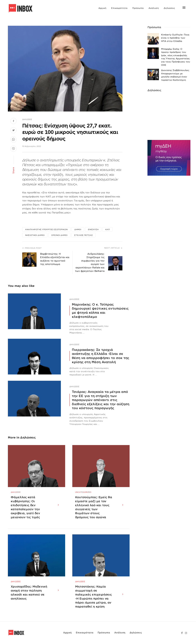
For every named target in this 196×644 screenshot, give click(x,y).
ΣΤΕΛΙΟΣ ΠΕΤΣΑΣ (83, 235)
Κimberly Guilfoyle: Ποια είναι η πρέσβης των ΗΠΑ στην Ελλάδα (175, 38)
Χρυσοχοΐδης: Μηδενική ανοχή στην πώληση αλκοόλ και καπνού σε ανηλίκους (29, 593)
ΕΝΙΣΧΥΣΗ (93, 229)
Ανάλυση (154, 8)
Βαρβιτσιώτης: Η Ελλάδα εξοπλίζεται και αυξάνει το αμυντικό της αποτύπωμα (55, 259)
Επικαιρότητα (119, 8)
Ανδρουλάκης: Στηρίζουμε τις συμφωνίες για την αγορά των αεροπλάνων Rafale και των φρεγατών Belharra (90, 262)
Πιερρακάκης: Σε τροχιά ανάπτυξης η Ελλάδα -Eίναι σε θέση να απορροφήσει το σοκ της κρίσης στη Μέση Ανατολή (101, 356)
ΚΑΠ (107, 229)
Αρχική (102, 8)
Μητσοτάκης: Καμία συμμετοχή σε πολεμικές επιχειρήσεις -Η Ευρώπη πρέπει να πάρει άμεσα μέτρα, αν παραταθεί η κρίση (93, 597)
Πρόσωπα (138, 8)
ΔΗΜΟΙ (78, 229)
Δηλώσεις (169, 8)
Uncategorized (83, 492)
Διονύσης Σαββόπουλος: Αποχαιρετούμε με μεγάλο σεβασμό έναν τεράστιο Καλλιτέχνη (175, 75)
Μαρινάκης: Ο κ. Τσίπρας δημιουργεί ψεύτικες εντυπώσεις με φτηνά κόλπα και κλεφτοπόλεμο (100, 311)
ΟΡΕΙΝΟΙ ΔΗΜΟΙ (59, 235)
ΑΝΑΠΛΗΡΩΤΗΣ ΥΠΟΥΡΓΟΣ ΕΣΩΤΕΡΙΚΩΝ (46, 229)
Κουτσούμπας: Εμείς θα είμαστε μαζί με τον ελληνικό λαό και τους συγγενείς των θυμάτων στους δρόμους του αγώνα (94, 507)
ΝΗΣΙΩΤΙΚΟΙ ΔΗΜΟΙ (35, 235)
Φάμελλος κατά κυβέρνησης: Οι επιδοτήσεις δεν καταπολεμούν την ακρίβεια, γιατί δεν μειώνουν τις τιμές (25, 507)
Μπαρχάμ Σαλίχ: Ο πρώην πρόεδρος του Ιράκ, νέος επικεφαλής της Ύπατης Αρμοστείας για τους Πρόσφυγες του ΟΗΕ (176, 57)
